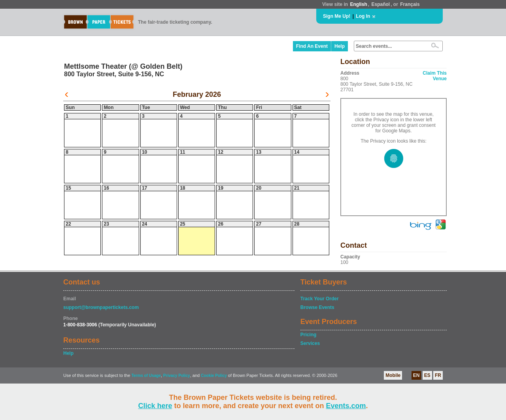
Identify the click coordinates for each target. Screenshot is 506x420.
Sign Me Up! (337, 16)
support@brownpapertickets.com (101, 307)
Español (381, 4)
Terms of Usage (146, 376)
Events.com (346, 406)
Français (410, 4)
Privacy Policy (177, 376)
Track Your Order (320, 299)
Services (310, 343)
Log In (363, 16)
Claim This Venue (435, 76)
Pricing (309, 335)
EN (416, 375)
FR (438, 375)
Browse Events (317, 307)
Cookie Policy (214, 376)
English (358, 4)
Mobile (393, 375)
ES (427, 375)
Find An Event (312, 46)
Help (340, 46)
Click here (155, 406)
